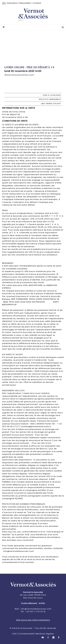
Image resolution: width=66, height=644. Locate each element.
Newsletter (25, 3)
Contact (37, 3)
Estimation (12, 3)
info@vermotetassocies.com (36, 609)
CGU (14, 634)
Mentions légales (45, 634)
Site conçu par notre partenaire (33, 620)
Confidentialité (26, 634)
